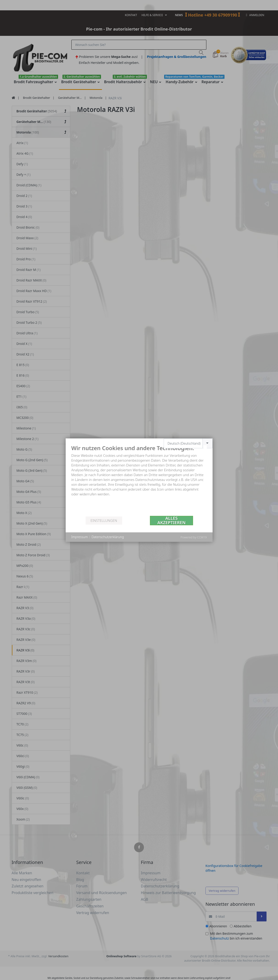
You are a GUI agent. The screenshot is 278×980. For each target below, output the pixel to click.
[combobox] (188, 443)
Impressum (80, 537)
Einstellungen (104, 520)
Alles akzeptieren (172, 521)
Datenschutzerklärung (108, 537)
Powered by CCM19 (194, 537)
